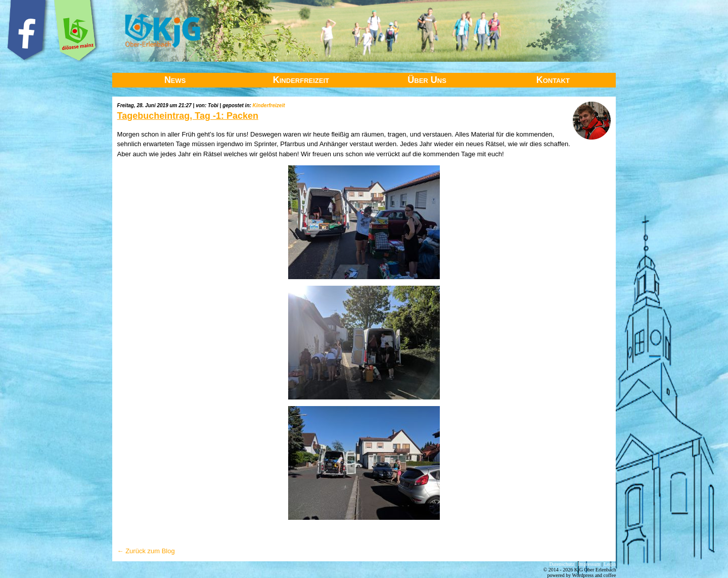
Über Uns (427, 80)
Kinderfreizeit (301, 80)
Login (610, 564)
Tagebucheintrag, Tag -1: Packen (188, 116)
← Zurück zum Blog (146, 551)
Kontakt (553, 80)
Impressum (589, 564)
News (175, 80)
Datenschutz (562, 564)
